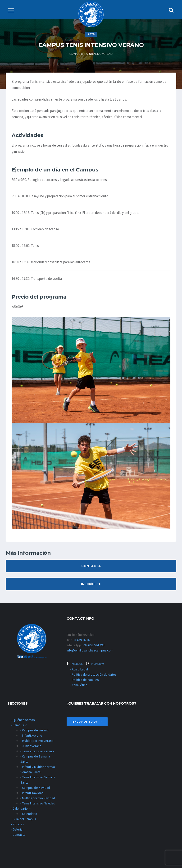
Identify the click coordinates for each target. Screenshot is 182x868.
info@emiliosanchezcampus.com (90, 650)
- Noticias (17, 824)
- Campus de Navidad (35, 788)
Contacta (91, 566)
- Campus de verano (34, 730)
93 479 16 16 (81, 640)
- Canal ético (79, 685)
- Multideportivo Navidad (38, 798)
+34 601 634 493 (93, 645)
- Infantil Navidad (32, 793)
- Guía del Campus (23, 819)
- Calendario (21, 808)
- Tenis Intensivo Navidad (38, 803)
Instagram (95, 663)
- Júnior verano (31, 746)
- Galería (17, 829)
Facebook (75, 663)
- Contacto (18, 835)
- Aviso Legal (79, 669)
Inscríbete (91, 584)
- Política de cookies (84, 680)
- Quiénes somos (23, 720)
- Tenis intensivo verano (37, 751)
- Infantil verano (31, 735)
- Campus (19, 725)
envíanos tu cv (87, 722)
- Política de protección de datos (93, 674)
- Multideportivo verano (37, 741)
